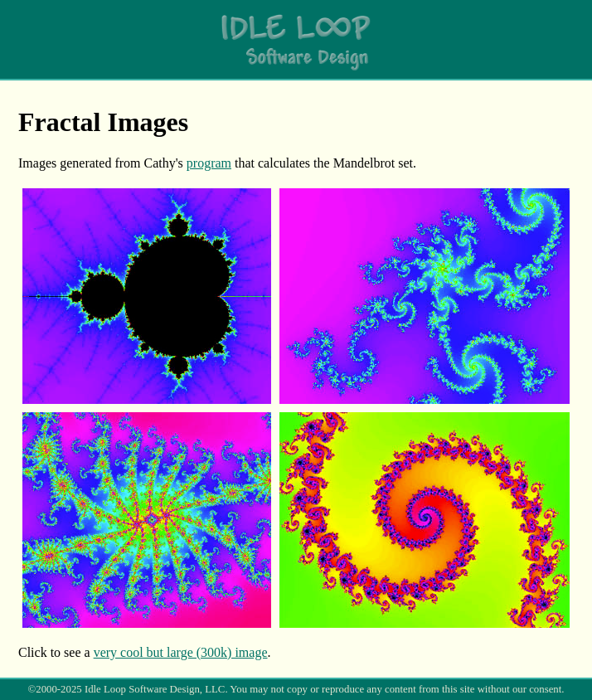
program (209, 163)
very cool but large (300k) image (181, 652)
